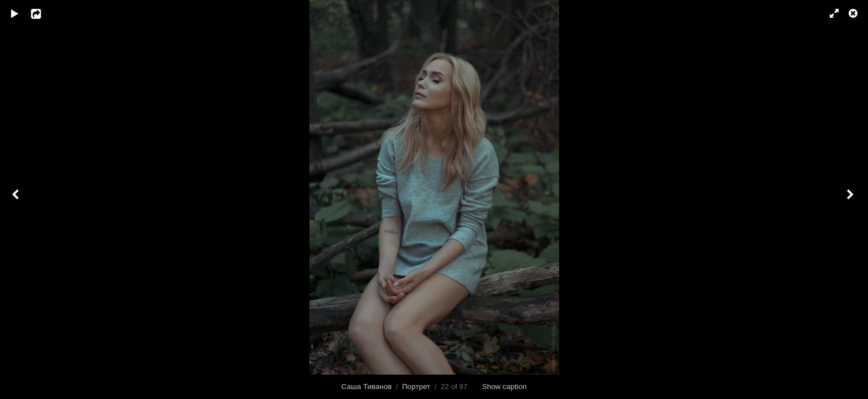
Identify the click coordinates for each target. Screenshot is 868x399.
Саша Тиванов (367, 387)
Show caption (505, 387)
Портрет (416, 387)
